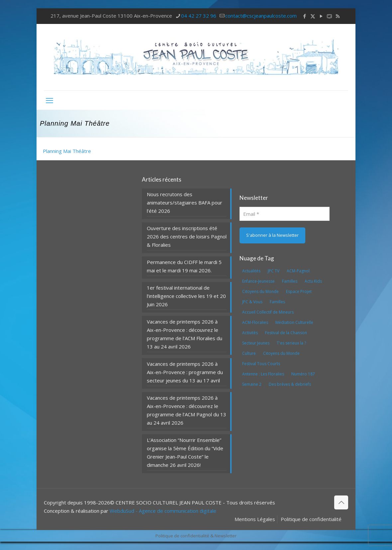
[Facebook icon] (304, 16)
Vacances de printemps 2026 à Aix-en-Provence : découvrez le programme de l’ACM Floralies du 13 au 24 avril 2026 (185, 334)
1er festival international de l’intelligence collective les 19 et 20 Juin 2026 (186, 296)
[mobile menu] (49, 100)
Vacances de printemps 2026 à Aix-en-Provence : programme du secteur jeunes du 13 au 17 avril (185, 372)
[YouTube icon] (321, 16)
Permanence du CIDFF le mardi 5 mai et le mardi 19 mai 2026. (184, 266)
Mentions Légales (255, 519)
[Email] (285, 214)
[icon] (329, 16)
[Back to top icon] (341, 502)
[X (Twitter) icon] (313, 16)
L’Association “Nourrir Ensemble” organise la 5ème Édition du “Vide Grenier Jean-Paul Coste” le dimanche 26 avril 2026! (185, 452)
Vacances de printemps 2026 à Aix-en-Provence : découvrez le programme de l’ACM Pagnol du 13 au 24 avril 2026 (187, 410)
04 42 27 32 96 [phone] (199, 16)
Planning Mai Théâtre (67, 151)
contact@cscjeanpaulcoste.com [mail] (261, 16)
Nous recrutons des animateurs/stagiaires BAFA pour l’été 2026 (185, 203)
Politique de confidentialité (311, 519)
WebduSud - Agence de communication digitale (163, 511)
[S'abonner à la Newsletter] (272, 235)
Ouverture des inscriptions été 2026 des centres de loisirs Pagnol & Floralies (187, 236)
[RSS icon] (338, 16)
